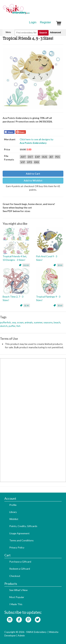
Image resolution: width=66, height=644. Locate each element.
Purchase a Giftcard (20, 562)
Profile (13, 505)
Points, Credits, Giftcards (23, 526)
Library (13, 512)
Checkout (15, 576)
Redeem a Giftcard (20, 569)
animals (29, 322)
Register (45, 22)
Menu (8, 32)
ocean (20, 322)
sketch (4, 326)
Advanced (55, 32)
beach (57, 322)
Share (10, 132)
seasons (48, 322)
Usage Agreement (19, 533)
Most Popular (17, 597)
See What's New (18, 590)
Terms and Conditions (21, 540)
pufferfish (5, 322)
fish (18, 326)
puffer (12, 326)
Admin (21, 635)
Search (43, 33)
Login (33, 22)
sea (14, 322)
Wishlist (14, 519)
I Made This (16, 604)
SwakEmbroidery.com (29, 11)
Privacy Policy (17, 547)
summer (38, 322)
